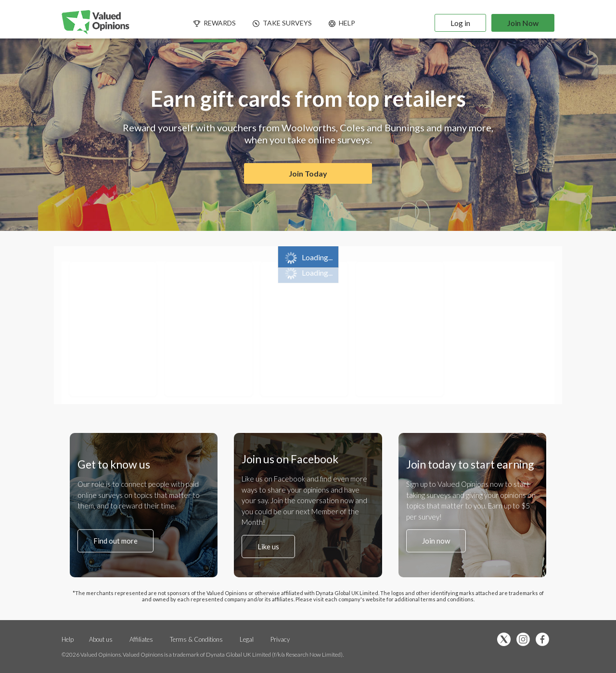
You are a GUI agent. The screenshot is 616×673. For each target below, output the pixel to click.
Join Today (308, 173)
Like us (268, 546)
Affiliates (142, 639)
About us (101, 639)
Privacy (280, 639)
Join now (436, 541)
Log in (460, 23)
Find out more (115, 541)
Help (68, 639)
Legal (247, 639)
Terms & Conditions (197, 639)
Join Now (523, 23)
